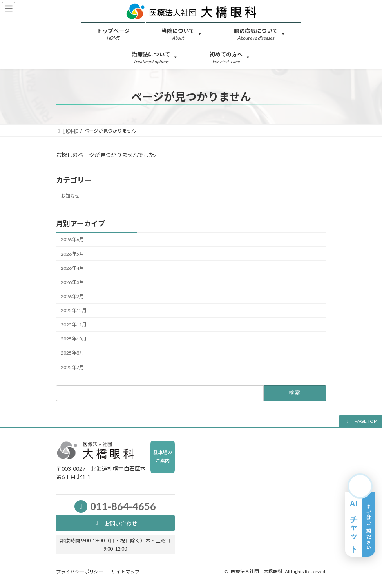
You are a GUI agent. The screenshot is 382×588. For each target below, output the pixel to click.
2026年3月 (72, 282)
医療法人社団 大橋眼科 (257, 571)
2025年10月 (74, 339)
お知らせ (70, 196)
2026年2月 (72, 296)
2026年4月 (72, 268)
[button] (361, 421)
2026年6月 (72, 239)
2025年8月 (72, 353)
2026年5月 (72, 254)
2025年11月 (74, 325)
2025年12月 (74, 310)
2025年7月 (72, 367)
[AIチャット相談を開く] (360, 515)
